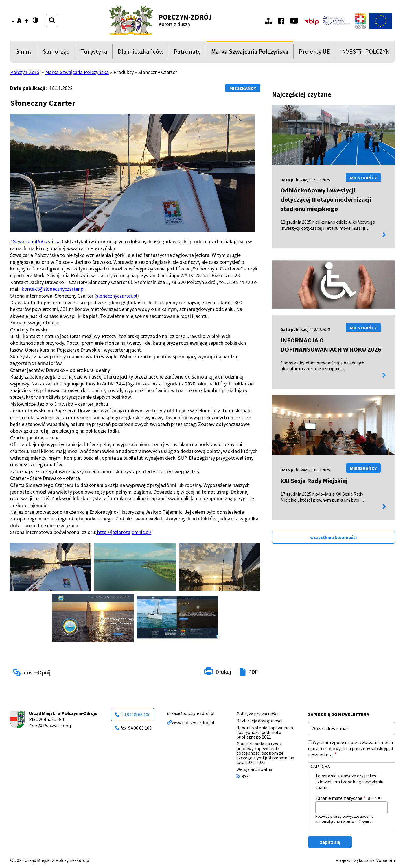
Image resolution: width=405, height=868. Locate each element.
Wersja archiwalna (254, 769)
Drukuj (223, 672)
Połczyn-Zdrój (185, 17)
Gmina (25, 53)
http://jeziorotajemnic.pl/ (124, 532)
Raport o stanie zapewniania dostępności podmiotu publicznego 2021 (265, 732)
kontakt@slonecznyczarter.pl (53, 289)
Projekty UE (314, 53)
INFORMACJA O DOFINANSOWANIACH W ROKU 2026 (331, 345)
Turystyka (94, 53)
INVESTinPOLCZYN (365, 53)
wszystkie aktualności (333, 537)
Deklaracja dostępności (259, 721)
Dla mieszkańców (141, 53)
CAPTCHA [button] (320, 766)
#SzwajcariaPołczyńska (35, 241)
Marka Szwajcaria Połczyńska (250, 53)
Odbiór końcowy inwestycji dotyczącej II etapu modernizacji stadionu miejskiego (326, 199)
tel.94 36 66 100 (133, 715)
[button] (51, 567)
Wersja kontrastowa (37, 24)
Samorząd (56, 53)
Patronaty (187, 53)
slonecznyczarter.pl (117, 296)
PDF (253, 672)
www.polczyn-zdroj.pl (191, 722)
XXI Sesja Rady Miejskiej (314, 481)
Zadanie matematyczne (339, 798)
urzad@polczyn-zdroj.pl (191, 713)
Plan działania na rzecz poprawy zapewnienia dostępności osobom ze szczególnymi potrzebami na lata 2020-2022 (265, 753)
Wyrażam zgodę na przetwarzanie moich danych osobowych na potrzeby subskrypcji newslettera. (350, 748)
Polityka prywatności (257, 714)
